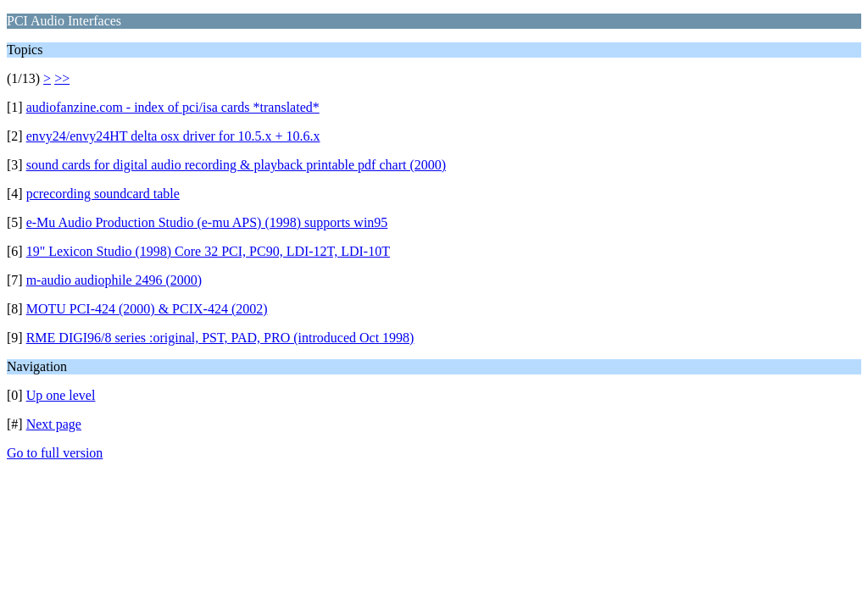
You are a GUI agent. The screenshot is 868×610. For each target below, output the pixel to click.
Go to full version (55, 453)
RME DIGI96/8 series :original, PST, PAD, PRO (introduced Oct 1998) (220, 338)
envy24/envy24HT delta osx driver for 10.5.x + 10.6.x (173, 136)
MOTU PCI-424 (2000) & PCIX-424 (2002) (147, 309)
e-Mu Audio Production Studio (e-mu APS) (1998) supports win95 (207, 222)
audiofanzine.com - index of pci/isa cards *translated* (173, 107)
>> (62, 78)
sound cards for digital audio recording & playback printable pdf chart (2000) (236, 165)
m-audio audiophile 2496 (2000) (114, 280)
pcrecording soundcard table (103, 194)
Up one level (61, 395)
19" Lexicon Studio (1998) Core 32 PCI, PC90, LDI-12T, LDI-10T (208, 251)
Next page (54, 424)
